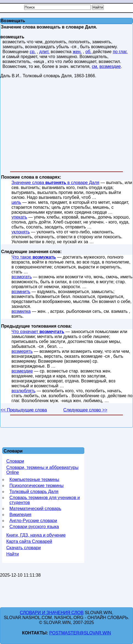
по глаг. (120, 52)
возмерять (22, 351)
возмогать (22, 277)
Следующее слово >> (85, 410)
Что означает (38, 332)
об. (89, 52)
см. (95, 66)
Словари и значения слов (52, 613)
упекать (19, 217)
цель (16, 202)
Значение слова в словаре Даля (55, 183)
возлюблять (24, 391)
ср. (33, 52)
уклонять (21, 232)
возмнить (21, 292)
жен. (77, 52)
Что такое (34, 257)
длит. (44, 52)
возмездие (110, 66)
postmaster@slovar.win (80, 633)
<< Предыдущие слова (24, 410)
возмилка (21, 311)
